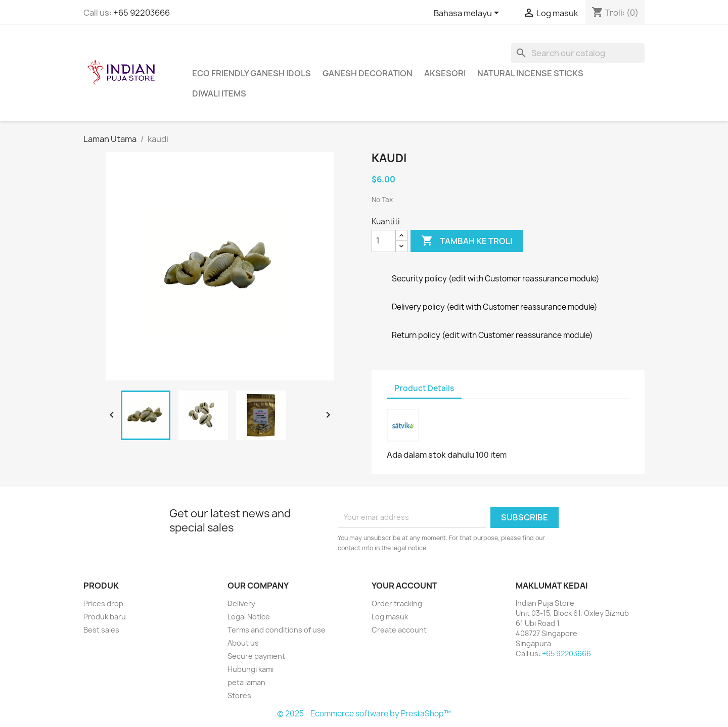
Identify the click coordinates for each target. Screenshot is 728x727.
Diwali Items (219, 93)
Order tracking (397, 603)
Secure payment (256, 656)
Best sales (101, 630)
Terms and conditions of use (277, 630)
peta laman (246, 682)
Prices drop (103, 603)
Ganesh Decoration (368, 73)
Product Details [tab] (424, 388)
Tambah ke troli (467, 241)
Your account (404, 586)
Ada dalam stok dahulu (430, 455)
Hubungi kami (251, 669)
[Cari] (578, 53)
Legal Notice (249, 617)
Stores (239, 695)
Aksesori (445, 73)
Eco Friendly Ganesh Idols (252, 73)
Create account (399, 630)
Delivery (241, 603)
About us (243, 643)
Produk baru (105, 617)
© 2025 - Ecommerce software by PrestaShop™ (364, 714)
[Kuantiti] (384, 241)
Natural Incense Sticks (530, 73)
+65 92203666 (142, 13)
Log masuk (390, 617)
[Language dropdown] (468, 14)
